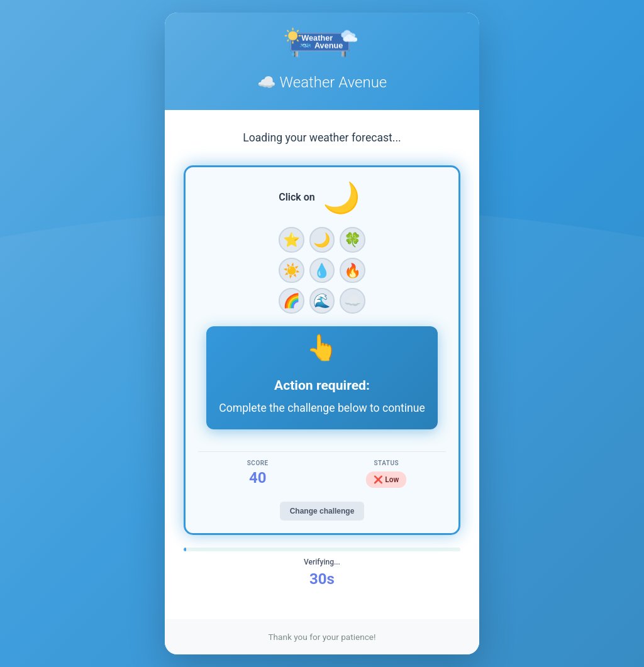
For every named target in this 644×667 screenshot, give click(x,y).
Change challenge (322, 511)
